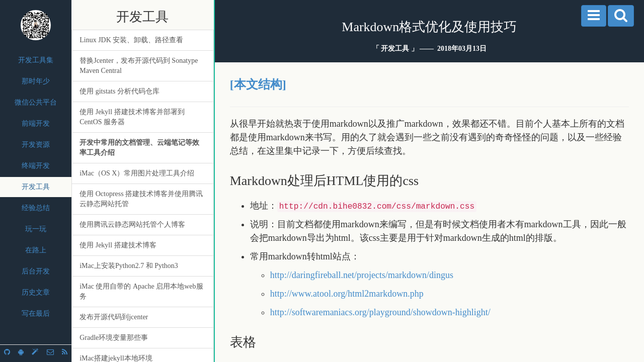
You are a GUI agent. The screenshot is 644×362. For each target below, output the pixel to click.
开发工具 (36, 187)
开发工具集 (36, 60)
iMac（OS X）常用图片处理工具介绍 (137, 173)
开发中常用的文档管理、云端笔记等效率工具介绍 (139, 148)
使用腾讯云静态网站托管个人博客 (132, 224)
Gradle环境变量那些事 (114, 338)
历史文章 (36, 292)
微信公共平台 (36, 102)
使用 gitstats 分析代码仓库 (119, 91)
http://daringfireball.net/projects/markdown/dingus (362, 275)
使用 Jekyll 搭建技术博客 (118, 245)
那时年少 (36, 81)
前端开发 (36, 123)
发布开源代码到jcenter (114, 317)
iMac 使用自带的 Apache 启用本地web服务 (141, 291)
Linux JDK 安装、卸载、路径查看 (131, 40)
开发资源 (36, 145)
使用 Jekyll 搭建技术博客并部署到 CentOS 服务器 (132, 117)
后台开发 (36, 271)
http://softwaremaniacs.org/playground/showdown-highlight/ (380, 312)
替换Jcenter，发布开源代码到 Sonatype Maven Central (139, 66)
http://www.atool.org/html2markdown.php (347, 294)
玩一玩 (36, 229)
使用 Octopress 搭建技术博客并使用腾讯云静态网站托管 (141, 199)
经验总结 (36, 208)
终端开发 (36, 166)
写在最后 (36, 313)
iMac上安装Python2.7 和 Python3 (129, 266)
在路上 (36, 250)
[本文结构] (258, 84)
